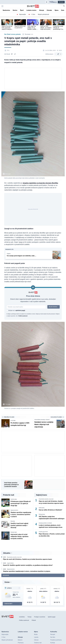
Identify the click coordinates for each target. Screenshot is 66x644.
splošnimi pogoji (20, 311)
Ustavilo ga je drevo (43, 532)
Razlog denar (42, 515)
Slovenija (13, 521)
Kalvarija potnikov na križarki (45, 523)
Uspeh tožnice (10, 563)
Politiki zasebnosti (23, 316)
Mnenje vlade (14, 532)
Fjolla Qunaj (42, 508)
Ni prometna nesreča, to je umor (46, 499)
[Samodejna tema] (47, 2)
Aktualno (7, 553)
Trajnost (9, 254)
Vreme (7, 582)
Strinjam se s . (17, 311)
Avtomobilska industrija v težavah (42, 420)
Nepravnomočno (14, 510)
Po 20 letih (13, 421)
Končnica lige (14, 499)
